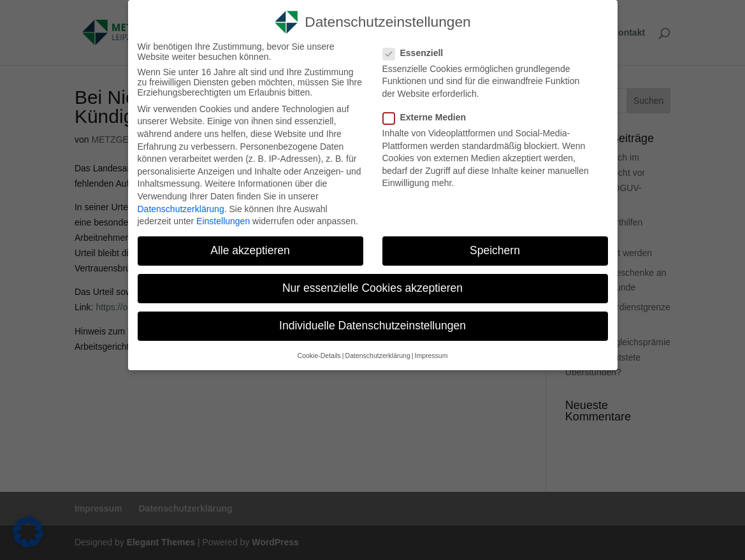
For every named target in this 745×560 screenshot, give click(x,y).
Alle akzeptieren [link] (250, 250)
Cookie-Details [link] (319, 355)
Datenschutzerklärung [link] (181, 209)
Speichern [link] (495, 250)
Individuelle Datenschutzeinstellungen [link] (372, 326)
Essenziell (418, 53)
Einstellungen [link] (223, 221)
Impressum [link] (431, 355)
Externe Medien (430, 117)
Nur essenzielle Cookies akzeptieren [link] (372, 288)
